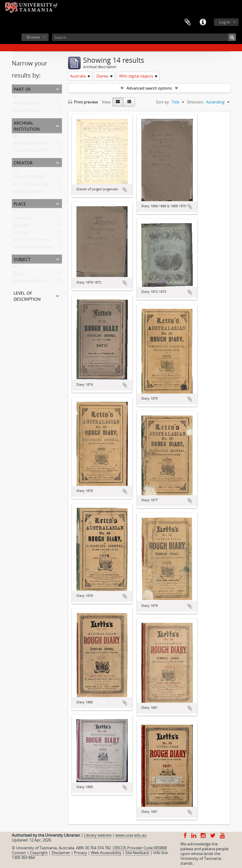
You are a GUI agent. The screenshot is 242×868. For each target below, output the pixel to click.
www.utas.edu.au (131, 835)
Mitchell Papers (27, 104)
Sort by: (163, 102)
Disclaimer (61, 853)
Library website (98, 835)
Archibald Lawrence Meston (38, 185)
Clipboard (188, 22)
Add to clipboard (125, 190)
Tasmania (22, 219)
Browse (33, 37)
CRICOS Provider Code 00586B (140, 848)
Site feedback (137, 853)
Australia (21, 226)
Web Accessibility (106, 853)
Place (20, 203)
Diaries (19, 274)
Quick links (203, 22)
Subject (22, 259)
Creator (23, 162)
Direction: (196, 102)
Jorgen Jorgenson (28, 192)
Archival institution (27, 125)
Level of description (27, 295)
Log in (224, 22)
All (15, 97)
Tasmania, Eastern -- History (38, 282)
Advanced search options (149, 88)
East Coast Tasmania (31, 241)
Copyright (39, 853)
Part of (22, 89)
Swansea (21, 233)
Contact (19, 853)
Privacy (81, 853)
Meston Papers (27, 112)
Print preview (83, 102)
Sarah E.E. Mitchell (29, 178)
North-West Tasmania (33, 248)
